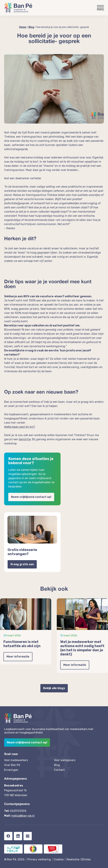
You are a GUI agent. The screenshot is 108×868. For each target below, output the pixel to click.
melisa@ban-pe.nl (23, 816)
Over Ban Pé (12, 765)
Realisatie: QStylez (79, 859)
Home (23, 27)
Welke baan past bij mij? (20, 427)
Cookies (59, 859)
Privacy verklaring (39, 859)
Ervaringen (11, 770)
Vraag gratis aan (22, 564)
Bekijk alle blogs (54, 688)
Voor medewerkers (16, 760)
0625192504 (18, 811)
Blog (31, 27)
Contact (59, 770)
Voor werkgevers (65, 760)
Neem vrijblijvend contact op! (31, 497)
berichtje (25, 439)
